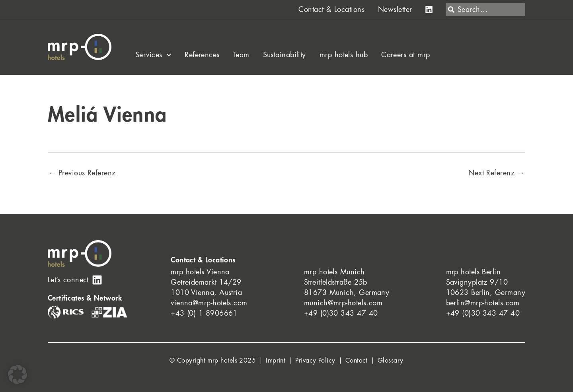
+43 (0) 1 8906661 (204, 313)
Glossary (391, 361)
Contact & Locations (331, 10)
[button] (18, 375)
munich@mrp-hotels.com (343, 303)
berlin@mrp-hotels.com (483, 303)
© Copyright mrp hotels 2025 (213, 361)
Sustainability (285, 55)
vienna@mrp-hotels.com (209, 303)
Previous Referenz (82, 173)
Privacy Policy (315, 361)
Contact (357, 361)
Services (153, 55)
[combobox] (485, 10)
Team (241, 55)
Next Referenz (496, 173)
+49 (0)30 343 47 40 (341, 313)
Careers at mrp (405, 55)
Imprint (276, 361)
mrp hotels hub (344, 55)
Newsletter (395, 10)
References (202, 55)
